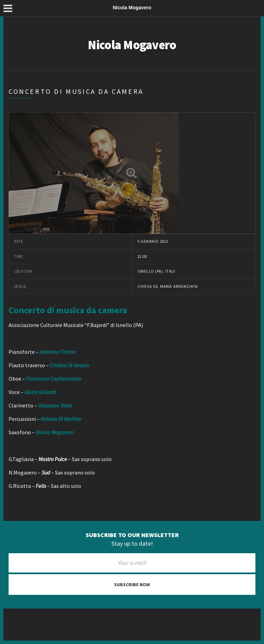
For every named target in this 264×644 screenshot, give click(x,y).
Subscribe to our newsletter (132, 535)
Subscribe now (132, 585)
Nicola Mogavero (132, 45)
